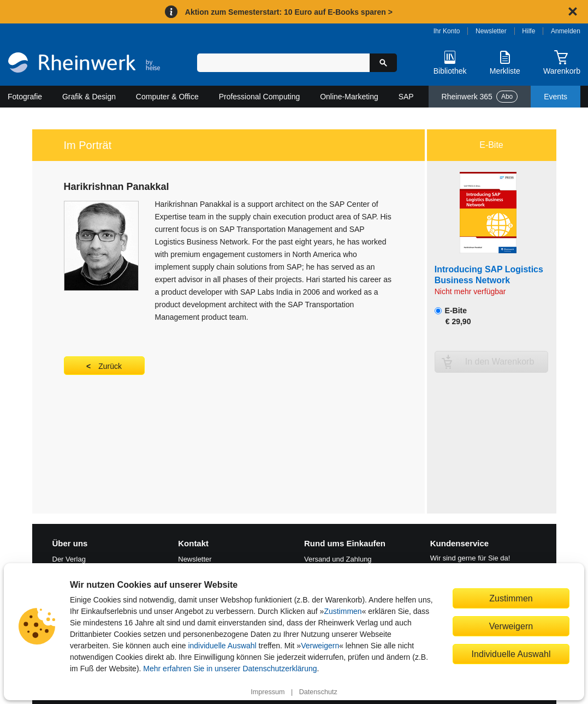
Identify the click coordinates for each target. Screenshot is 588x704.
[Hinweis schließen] (573, 11)
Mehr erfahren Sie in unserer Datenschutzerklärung (230, 669)
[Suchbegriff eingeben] (283, 63)
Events (556, 97)
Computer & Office (167, 97)
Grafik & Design (89, 97)
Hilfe (528, 31)
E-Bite (453, 316)
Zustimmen (343, 611)
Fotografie (25, 97)
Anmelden (566, 31)
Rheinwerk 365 (480, 97)
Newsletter (491, 31)
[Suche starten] (383, 63)
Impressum (268, 692)
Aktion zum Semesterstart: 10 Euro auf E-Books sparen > (289, 12)
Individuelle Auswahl (511, 654)
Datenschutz (318, 692)
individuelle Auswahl (222, 646)
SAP (406, 97)
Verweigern (320, 646)
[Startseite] (84, 64)
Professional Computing (260, 97)
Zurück (110, 366)
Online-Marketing (349, 97)
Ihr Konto (447, 31)
